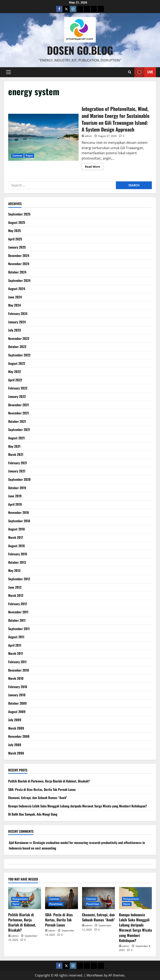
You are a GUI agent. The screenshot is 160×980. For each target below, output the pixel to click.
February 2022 (18, 388)
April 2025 (15, 239)
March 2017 (16, 537)
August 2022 (17, 363)
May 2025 (14, 231)
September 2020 (19, 479)
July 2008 (15, 745)
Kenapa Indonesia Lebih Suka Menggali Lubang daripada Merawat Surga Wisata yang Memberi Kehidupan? (78, 806)
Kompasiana (20, 899)
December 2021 (18, 405)
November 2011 (18, 612)
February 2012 (18, 604)
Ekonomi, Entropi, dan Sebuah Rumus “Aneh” (38, 798)
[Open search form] (130, 72)
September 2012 (19, 579)
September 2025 (19, 214)
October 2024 (17, 272)
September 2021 (19, 430)
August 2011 (16, 637)
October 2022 (17, 347)
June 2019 (15, 496)
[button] (8, 72)
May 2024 (14, 305)
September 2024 (19, 280)
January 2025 (17, 247)
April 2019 (15, 504)
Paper (29, 156)
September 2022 (19, 355)
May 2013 (14, 570)
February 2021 (18, 463)
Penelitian (56, 904)
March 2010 (16, 678)
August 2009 (17, 712)
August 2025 (17, 222)
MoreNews (95, 975)
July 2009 (15, 720)
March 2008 (16, 753)
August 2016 (17, 546)
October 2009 (17, 703)
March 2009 (16, 728)
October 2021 (17, 421)
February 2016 (18, 554)
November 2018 (18, 512)
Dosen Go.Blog (80, 50)
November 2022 (19, 338)
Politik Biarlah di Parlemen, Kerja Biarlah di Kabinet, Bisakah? (49, 781)
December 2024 (19, 256)
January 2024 (17, 322)
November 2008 (19, 736)
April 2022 (15, 380)
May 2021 (14, 446)
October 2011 (17, 620)
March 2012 (16, 595)
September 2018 (19, 521)
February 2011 (17, 662)
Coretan (17, 156)
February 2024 (18, 314)
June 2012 (15, 587)
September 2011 (19, 629)
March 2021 (16, 454)
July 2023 (14, 330)
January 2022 (17, 396)
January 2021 (17, 471)
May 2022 (14, 372)
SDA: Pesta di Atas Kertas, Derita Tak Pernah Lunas (42, 789)
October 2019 (17, 488)
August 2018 (16, 529)
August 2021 (16, 438)
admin (88, 136)
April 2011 (15, 645)
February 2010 (18, 687)
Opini (16, 904)
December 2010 (19, 670)
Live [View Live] (144, 72)
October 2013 (17, 562)
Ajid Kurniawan (19, 843)
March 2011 (16, 653)
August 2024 (17, 289)
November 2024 (19, 264)
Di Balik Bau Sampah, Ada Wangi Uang (33, 814)
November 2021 (18, 413)
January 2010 (17, 695)
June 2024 (15, 297)
